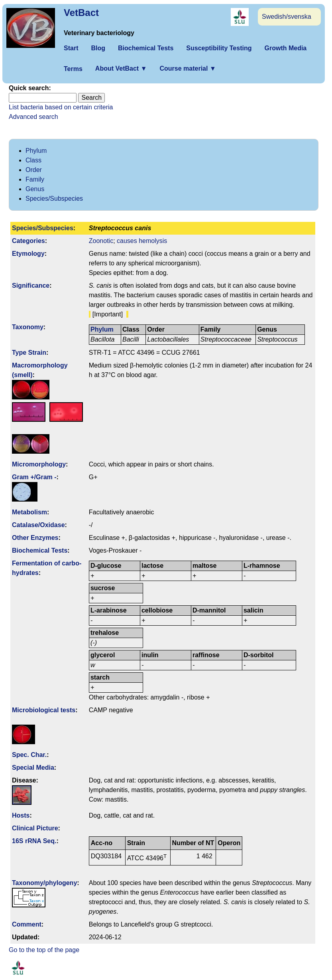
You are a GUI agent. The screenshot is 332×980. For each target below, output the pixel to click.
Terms (73, 69)
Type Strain (29, 353)
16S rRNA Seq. (34, 841)
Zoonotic (101, 241)
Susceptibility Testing (219, 48)
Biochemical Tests (146, 48)
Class (33, 160)
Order (34, 170)
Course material (188, 68)
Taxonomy (28, 327)
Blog (98, 48)
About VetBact (121, 68)
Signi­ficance (31, 286)
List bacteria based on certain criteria (61, 107)
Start (71, 48)
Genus (35, 189)
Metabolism (29, 512)
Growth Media (285, 48)
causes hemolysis (142, 241)
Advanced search (33, 117)
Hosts (21, 815)
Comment (27, 924)
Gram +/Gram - (34, 477)
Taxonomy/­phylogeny (44, 883)
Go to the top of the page (44, 950)
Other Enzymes (35, 538)
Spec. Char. (29, 755)
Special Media (33, 768)
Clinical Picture (35, 828)
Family (35, 179)
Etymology (28, 254)
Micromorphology (39, 464)
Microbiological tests (44, 710)
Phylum (36, 151)
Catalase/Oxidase (38, 525)
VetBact (81, 13)
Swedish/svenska (287, 17)
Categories (28, 241)
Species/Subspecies (54, 199)
